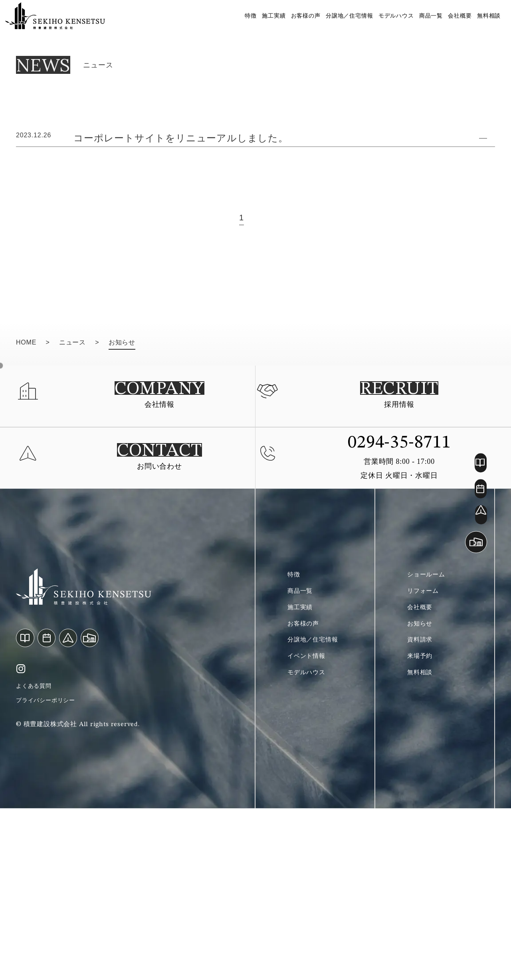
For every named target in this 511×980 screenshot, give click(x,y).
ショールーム (430, 741)
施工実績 (271, 24)
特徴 (248, 24)
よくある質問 (36, 852)
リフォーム (426, 759)
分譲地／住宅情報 (347, 24)
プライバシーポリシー (50, 870)
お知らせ (422, 796)
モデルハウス (393, 24)
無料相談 (486, 24)
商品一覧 (428, 24)
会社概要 (457, 24)
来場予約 (422, 833)
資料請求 (422, 814)
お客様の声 (303, 24)
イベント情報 (310, 833)
